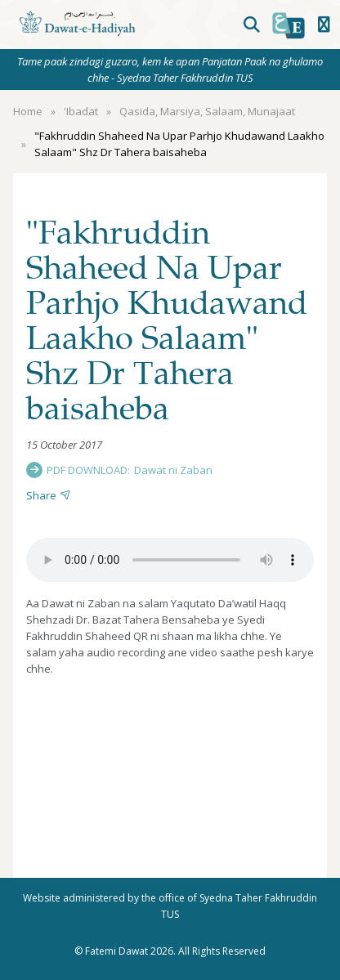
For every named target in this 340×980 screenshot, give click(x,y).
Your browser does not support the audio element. (170, 560)
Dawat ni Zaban (173, 470)
